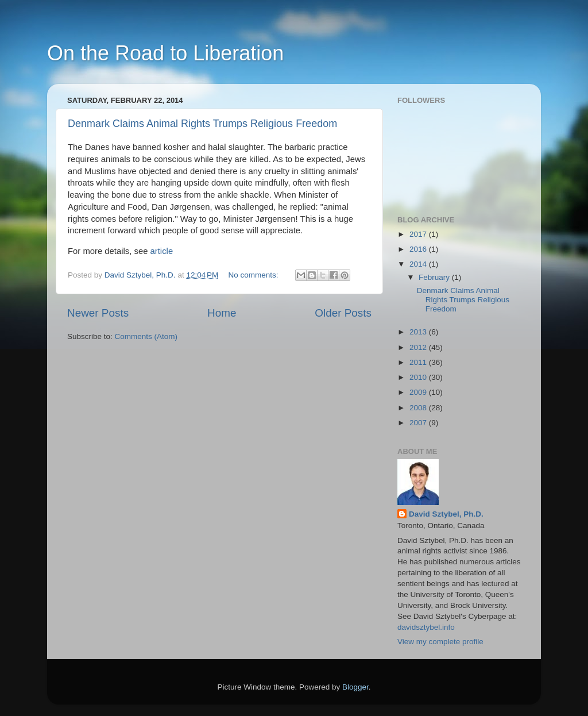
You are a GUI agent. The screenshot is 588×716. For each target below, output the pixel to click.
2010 (419, 377)
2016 (419, 249)
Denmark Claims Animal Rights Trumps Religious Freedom (202, 124)
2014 (419, 264)
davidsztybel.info (426, 627)
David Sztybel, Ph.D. (446, 514)
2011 (419, 362)
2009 (419, 392)
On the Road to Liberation (165, 53)
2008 (419, 408)
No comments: (255, 275)
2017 (419, 234)
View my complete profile (440, 642)
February (435, 277)
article (162, 251)
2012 (419, 347)
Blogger (355, 687)
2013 (419, 332)
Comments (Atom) (146, 336)
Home (222, 313)
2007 (419, 423)
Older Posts (343, 313)
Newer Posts (98, 313)
